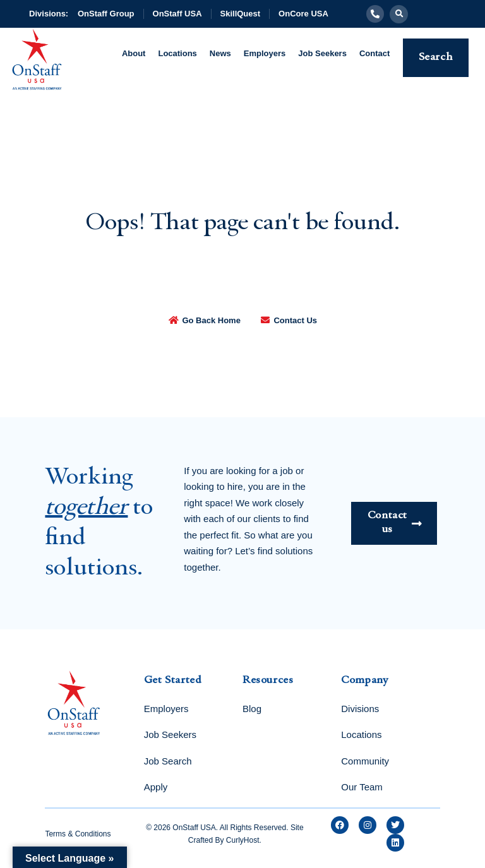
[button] (399, 14)
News (220, 53)
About (134, 53)
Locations (177, 53)
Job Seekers (322, 53)
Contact (374, 53)
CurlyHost (243, 840)
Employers (265, 53)
